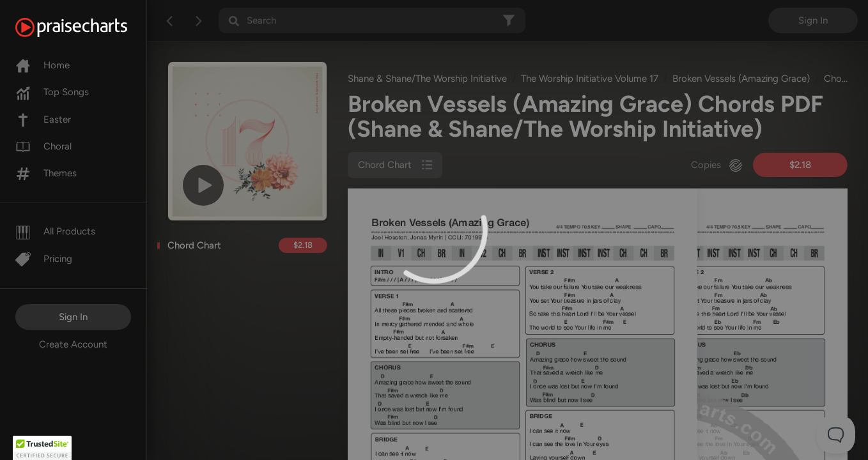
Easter (43, 119)
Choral (43, 146)
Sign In (73, 317)
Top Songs (52, 92)
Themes (46, 173)
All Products (55, 231)
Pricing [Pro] (44, 259)
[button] (42, 448)
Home (43, 65)
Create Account (73, 344)
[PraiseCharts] (87, 27)
